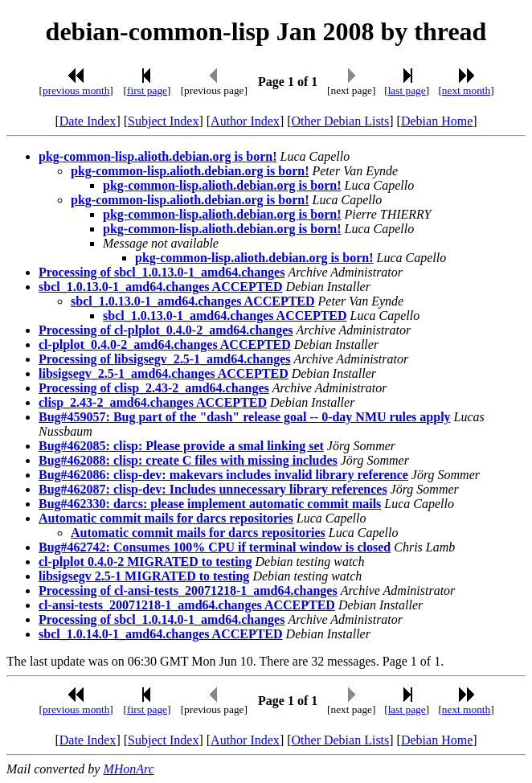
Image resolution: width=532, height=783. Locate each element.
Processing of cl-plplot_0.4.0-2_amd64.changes (166, 330)
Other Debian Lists (341, 121)
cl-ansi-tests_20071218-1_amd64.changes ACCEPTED (187, 605)
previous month (76, 90)
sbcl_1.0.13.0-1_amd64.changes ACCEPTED (161, 287)
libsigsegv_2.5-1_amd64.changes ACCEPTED (164, 373)
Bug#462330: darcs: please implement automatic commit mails (210, 504)
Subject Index (163, 121)
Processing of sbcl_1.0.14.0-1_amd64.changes (162, 619)
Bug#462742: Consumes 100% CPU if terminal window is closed (215, 547)
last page (407, 90)
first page (147, 90)
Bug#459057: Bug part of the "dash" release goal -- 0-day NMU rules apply (245, 417)
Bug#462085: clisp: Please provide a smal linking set (181, 446)
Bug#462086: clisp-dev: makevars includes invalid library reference (223, 475)
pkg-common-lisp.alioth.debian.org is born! (158, 156)
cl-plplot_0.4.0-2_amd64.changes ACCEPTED (165, 344)
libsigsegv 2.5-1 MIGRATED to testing (144, 576)
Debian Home (437, 121)
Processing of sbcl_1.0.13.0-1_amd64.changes (162, 272)
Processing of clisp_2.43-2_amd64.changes (154, 388)
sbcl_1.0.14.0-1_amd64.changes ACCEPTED (161, 634)
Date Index (88, 121)
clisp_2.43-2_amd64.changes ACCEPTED (153, 402)
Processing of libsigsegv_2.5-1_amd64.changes (164, 359)
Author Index (245, 121)
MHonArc (128, 769)
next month (466, 90)
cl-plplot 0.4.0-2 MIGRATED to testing (145, 562)
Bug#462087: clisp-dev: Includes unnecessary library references (213, 489)
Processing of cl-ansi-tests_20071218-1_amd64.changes (188, 590)
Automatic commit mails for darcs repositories (166, 518)
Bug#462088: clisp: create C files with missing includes (188, 460)
